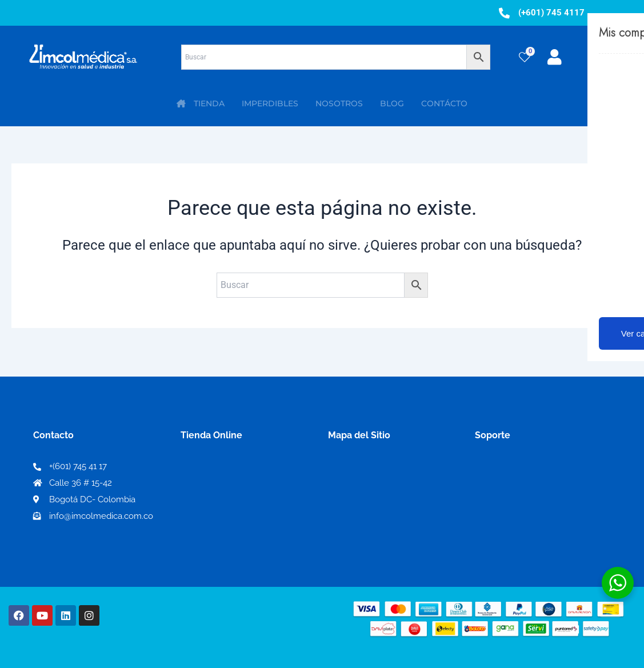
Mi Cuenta (206, 468)
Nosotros (348, 468)
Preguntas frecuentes (521, 505)
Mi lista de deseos (223, 487)
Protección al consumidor (531, 523)
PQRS (341, 486)
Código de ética (509, 487)
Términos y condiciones (526, 468)
